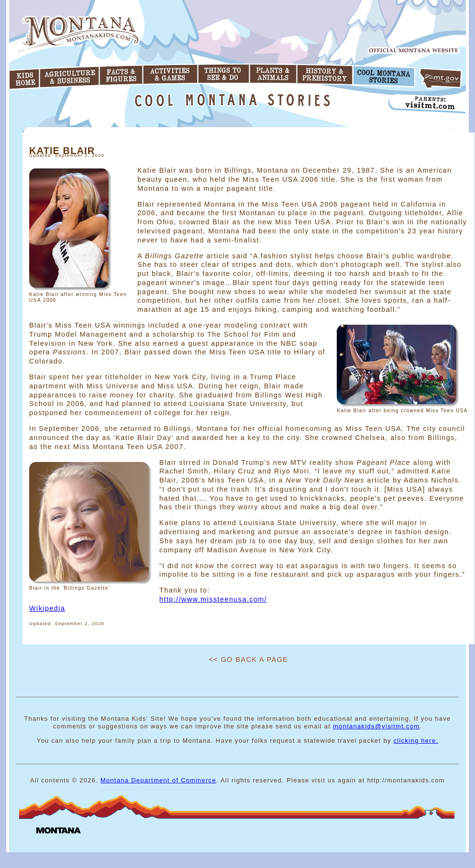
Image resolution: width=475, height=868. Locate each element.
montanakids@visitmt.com (376, 726)
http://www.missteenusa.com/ (213, 599)
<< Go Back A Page (249, 659)
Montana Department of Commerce (158, 780)
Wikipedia (47, 608)
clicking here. (416, 741)
